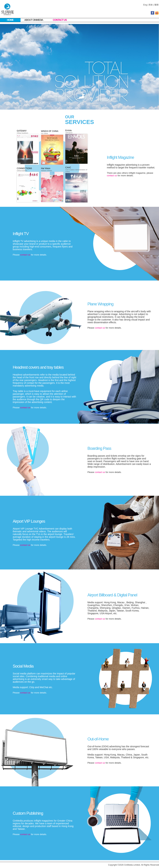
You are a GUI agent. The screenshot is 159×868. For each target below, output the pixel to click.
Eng (145, 5)
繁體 (156, 5)
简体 (151, 5)
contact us (112, 176)
